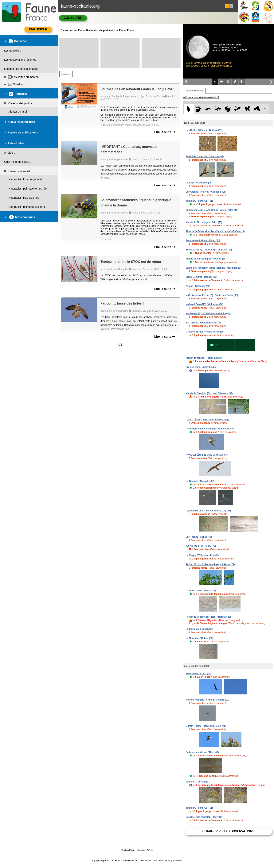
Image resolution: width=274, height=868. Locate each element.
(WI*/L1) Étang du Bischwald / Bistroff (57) (208, 420)
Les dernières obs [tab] (195, 91)
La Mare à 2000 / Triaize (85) (201, 591)
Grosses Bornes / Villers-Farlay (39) (205, 332)
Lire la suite (165, 132)
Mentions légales (128, 850)
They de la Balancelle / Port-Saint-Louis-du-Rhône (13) (215, 231)
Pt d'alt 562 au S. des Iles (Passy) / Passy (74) (210, 564)
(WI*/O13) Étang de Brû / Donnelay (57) (207, 455)
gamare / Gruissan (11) (198, 782)
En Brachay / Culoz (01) (198, 674)
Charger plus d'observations (228, 831)
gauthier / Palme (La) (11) (199, 201)
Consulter (73, 18)
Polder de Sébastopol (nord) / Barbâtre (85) (209, 617)
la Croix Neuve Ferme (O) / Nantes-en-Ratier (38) (212, 295)
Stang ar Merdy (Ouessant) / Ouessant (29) (209, 250)
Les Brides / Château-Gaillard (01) (204, 130)
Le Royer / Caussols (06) (199, 183)
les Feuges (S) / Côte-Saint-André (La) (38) (209, 313)
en (231, 6)
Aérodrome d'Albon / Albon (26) (203, 240)
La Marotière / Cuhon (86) (199, 638)
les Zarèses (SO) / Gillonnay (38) (203, 323)
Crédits (150, 850)
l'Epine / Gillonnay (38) (198, 286)
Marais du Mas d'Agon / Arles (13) (204, 222)
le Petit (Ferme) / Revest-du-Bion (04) (206, 726)
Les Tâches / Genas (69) (199, 537)
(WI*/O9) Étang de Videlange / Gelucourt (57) (210, 429)
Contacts (141, 850)
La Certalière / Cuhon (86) (200, 629)
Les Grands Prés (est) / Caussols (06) (206, 192)
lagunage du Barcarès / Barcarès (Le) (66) (208, 511)
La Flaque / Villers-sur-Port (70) (203, 555)
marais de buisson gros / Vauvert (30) (206, 259)
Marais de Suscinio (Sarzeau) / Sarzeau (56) (209, 393)
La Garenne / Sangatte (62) (200, 481)
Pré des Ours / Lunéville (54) (201, 367)
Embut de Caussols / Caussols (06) (205, 156)
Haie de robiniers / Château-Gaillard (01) (207, 700)
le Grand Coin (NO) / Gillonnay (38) (204, 304)
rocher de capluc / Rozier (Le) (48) (204, 358)
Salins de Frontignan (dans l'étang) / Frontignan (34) (214, 268)
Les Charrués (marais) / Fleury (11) (204, 817)
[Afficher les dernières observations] (201, 97)
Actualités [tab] (66, 74)
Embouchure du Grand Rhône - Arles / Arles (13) (212, 210)
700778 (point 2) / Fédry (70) (201, 546)
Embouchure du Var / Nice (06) (202, 752)
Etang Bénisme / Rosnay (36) (201, 277)
